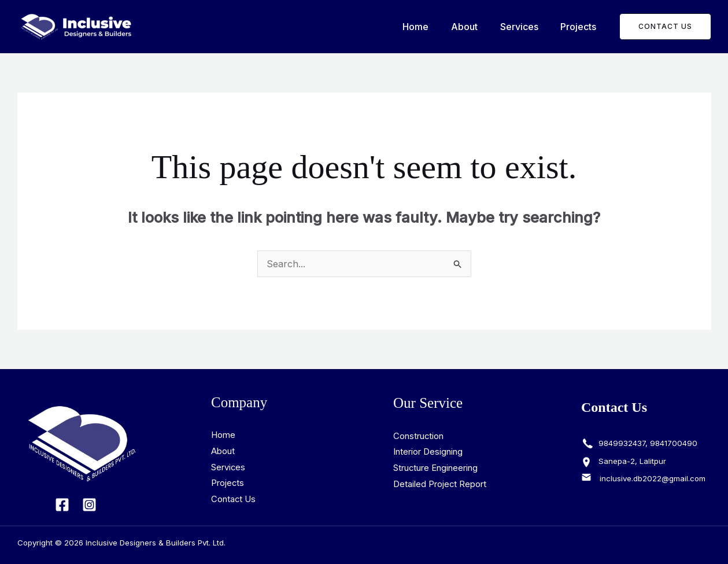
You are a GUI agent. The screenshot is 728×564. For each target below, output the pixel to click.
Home (429, 27)
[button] (665, 27)
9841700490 (674, 443)
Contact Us (234, 500)
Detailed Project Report (440, 484)
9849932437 (621, 443)
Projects (581, 27)
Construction (419, 436)
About (474, 27)
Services (525, 27)
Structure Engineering (436, 468)
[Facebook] (62, 505)
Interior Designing (428, 453)
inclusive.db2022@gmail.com (653, 479)
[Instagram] (89, 505)
